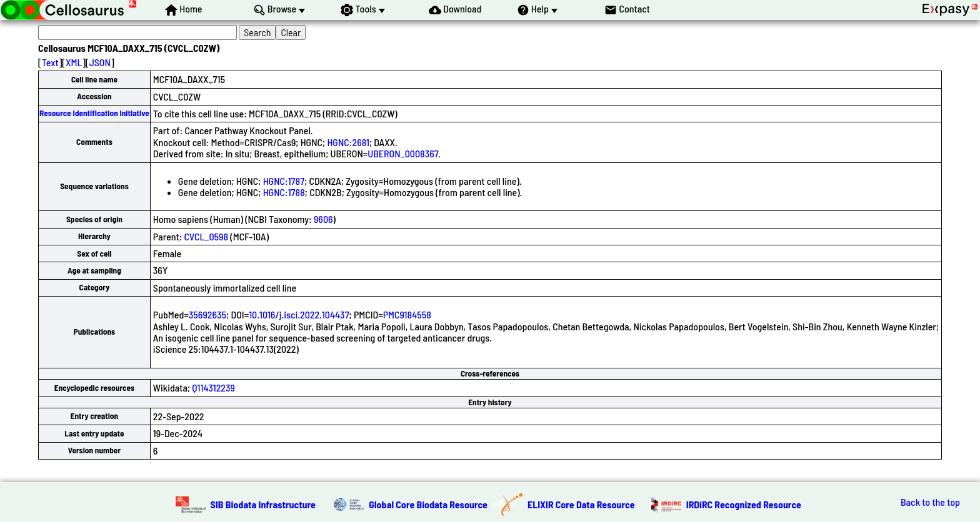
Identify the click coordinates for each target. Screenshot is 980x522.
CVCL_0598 (206, 236)
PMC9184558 (407, 314)
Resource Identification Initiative (94, 113)
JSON (100, 62)
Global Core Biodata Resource (428, 504)
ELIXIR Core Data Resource (581, 504)
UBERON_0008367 (403, 153)
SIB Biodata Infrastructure (263, 504)
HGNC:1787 (284, 181)
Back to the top (930, 502)
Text (50, 62)
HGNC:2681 (348, 142)
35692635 (207, 314)
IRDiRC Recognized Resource (744, 504)
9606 (323, 219)
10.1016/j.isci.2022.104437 (299, 314)
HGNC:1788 (284, 192)
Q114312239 (213, 387)
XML (74, 62)
